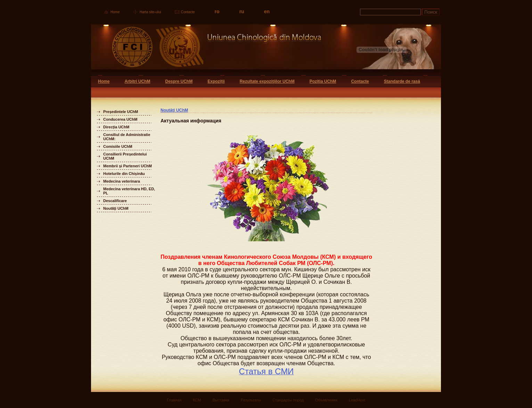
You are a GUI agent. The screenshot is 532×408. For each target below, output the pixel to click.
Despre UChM (179, 81)
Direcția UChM (116, 127)
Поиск (431, 12)
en (267, 11)
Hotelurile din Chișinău (124, 174)
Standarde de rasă (402, 81)
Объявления (326, 400)
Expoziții (216, 81)
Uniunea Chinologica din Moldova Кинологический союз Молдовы (207, 50)
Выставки (221, 400)
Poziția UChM (323, 81)
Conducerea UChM (120, 119)
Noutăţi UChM (116, 208)
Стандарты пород (288, 400)
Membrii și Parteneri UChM (128, 166)
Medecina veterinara (122, 181)
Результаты (251, 400)
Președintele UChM (121, 112)
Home (115, 12)
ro (217, 11)
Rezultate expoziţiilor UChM (267, 81)
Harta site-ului (150, 12)
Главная (174, 400)
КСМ (197, 400)
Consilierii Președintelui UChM (125, 156)
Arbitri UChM (137, 81)
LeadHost (357, 400)
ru (242, 11)
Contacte (188, 12)
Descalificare (115, 201)
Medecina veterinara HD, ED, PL (129, 191)
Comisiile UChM (118, 146)
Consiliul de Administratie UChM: (127, 137)
